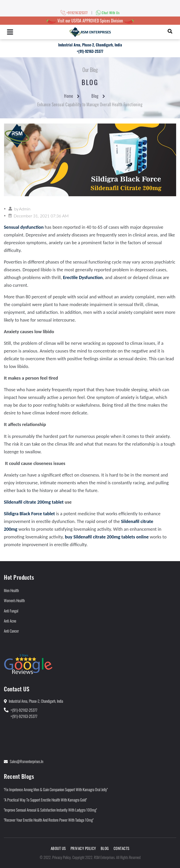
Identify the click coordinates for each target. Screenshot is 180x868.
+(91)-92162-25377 (24, 710)
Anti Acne (10, 621)
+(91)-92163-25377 (90, 51)
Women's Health (14, 600)
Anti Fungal (11, 611)
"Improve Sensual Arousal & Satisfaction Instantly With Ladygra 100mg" (50, 810)
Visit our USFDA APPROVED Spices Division (90, 21)
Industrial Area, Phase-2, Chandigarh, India (90, 45)
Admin (25, 209)
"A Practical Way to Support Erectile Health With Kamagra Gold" (45, 800)
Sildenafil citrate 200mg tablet (34, 502)
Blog (95, 96)
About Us (58, 848)
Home (69, 96)
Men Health (11, 590)
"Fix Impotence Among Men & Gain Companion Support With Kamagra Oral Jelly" (56, 789)
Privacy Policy (83, 848)
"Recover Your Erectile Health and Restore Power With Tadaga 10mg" (49, 820)
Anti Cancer (11, 631)
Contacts (122, 848)
